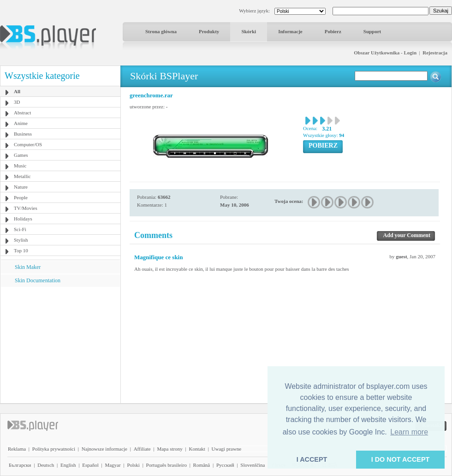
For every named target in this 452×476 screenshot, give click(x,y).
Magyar (113, 465)
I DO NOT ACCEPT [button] (401, 459)
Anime (21, 123)
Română (202, 465)
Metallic (22, 176)
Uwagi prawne (226, 449)
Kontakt (197, 449)
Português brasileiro (167, 465)
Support (372, 31)
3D (17, 102)
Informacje (290, 31)
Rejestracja (435, 53)
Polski (133, 465)
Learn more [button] (409, 432)
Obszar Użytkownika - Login (385, 53)
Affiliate (142, 449)
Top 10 (21, 250)
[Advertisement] (60, 345)
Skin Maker (28, 267)
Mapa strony (169, 449)
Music (20, 166)
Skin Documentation (38, 280)
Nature (21, 187)
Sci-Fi (20, 229)
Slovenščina (253, 465)
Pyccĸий (225, 465)
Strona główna (161, 31)
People (21, 197)
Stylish (21, 240)
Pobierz (333, 31)
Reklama (17, 449)
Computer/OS (28, 144)
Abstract (22, 113)
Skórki (249, 31)
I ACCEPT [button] (312, 459)
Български (20, 465)
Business (23, 134)
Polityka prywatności (54, 449)
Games (21, 155)
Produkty (209, 31)
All (17, 91)
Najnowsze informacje (104, 449)
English (68, 465)
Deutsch (46, 465)
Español (90, 465)
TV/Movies (26, 208)
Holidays (23, 219)
